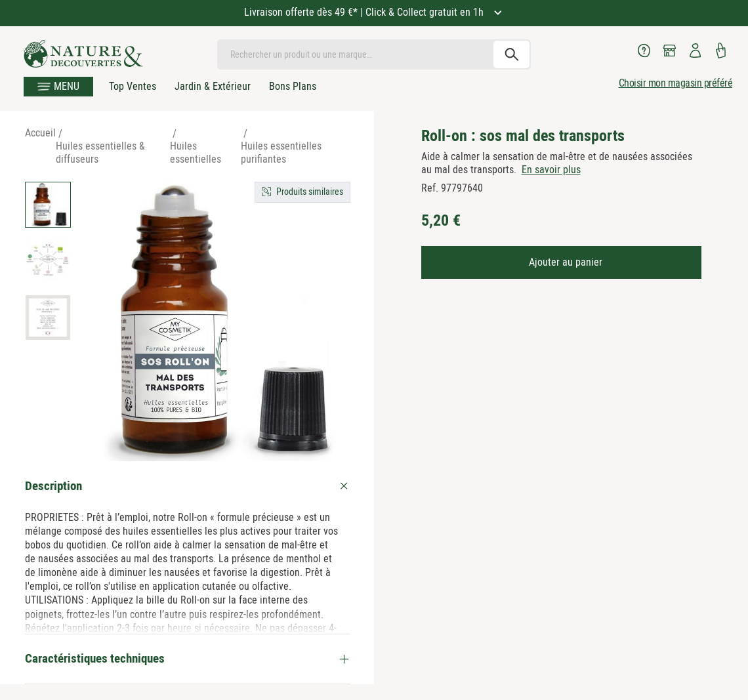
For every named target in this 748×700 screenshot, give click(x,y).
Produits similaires (310, 192)
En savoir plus (551, 170)
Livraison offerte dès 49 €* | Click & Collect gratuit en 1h (365, 12)
